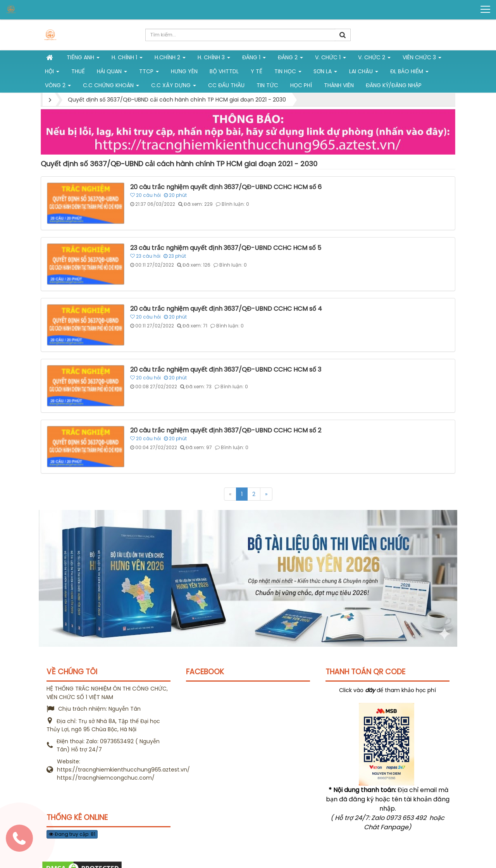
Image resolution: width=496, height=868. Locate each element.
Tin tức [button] (267, 85)
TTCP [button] (149, 73)
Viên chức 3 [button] (422, 59)
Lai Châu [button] (364, 73)
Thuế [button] (78, 71)
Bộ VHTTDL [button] (224, 71)
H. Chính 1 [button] (127, 59)
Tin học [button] (288, 73)
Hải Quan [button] (112, 73)
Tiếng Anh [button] (83, 59)
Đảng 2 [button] (290, 59)
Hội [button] (52, 73)
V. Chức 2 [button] (374, 59)
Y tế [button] (257, 71)
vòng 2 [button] (58, 87)
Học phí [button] (301, 85)
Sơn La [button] (325, 73)
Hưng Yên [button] (184, 71)
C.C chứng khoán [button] (111, 87)
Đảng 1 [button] (254, 59)
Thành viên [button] (339, 85)
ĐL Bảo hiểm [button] (409, 73)
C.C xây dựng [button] (174, 87)
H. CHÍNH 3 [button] (214, 59)
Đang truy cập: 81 (72, 834)
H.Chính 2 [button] (170, 59)
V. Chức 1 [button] (331, 59)
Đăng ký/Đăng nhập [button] (394, 85)
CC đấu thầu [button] (226, 85)
